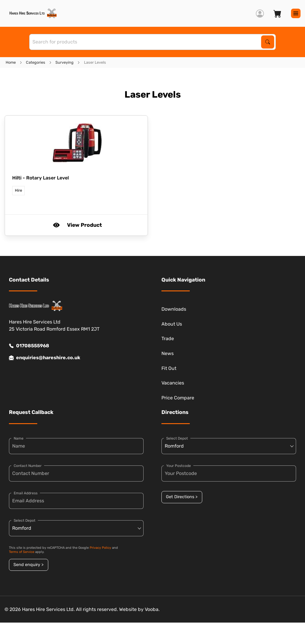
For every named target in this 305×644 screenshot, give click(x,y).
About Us (172, 324)
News (168, 353)
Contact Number (28, 466)
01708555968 (29, 346)
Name (19, 438)
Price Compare (178, 398)
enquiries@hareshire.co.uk (45, 358)
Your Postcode (179, 466)
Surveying (64, 62)
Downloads (174, 309)
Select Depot (25, 520)
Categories (36, 62)
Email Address (26, 493)
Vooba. (152, 609)
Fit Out (169, 368)
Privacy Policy (100, 548)
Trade (168, 339)
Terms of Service (22, 552)
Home (11, 62)
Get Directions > (182, 497)
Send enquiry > (28, 565)
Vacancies (173, 383)
